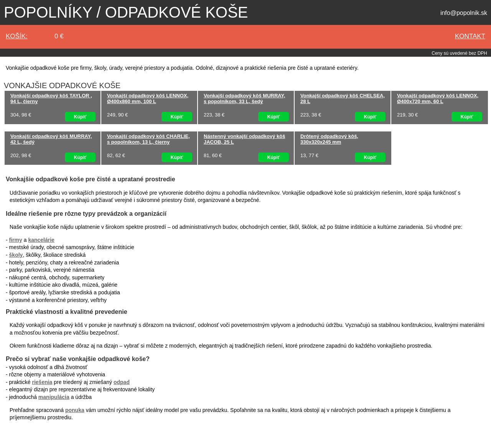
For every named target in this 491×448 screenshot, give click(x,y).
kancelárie (41, 240)
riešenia (42, 382)
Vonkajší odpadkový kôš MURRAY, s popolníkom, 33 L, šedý (244, 98)
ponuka (75, 410)
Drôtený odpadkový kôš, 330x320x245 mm (329, 139)
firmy (16, 240)
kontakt (470, 36)
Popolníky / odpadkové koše (126, 12)
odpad (122, 382)
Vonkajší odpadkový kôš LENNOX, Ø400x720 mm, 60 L (438, 98)
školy (16, 255)
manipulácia (54, 397)
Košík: (17, 36)
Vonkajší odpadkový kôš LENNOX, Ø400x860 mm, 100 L (148, 98)
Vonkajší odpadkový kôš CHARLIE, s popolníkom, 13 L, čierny (148, 139)
